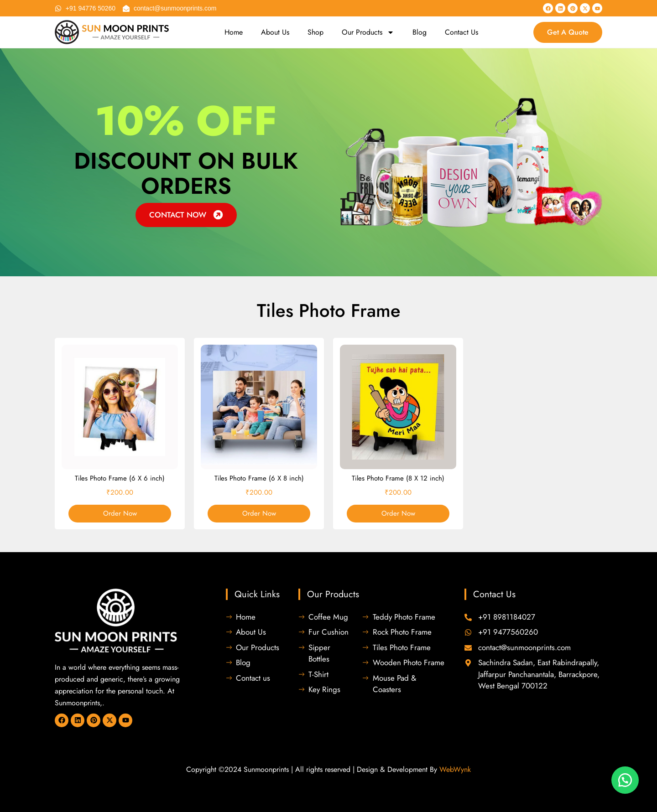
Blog (420, 32)
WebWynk (455, 769)
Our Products (368, 32)
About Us (275, 32)
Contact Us (461, 32)
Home (234, 32)
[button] (625, 780)
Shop (315, 32)
